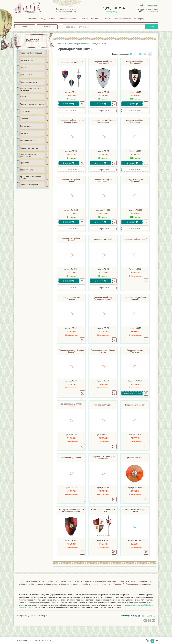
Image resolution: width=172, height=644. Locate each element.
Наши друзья (52, 596)
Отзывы (106, 19)
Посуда (23, 67)
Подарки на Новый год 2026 (31, 53)
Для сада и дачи (26, 60)
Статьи (47, 27)
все (150, 54)
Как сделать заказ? (48, 19)
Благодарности (126, 593)
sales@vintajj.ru (113, 12)
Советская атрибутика (29, 184)
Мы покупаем (37, 596)
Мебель (23, 97)
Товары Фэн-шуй (27, 170)
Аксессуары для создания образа (30, 177)
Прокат (24, 596)
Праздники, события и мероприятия (29, 155)
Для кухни (24, 133)
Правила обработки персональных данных (132, 596)
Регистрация (153, 5)
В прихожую (25, 111)
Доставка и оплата (68, 19)
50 (140, 54)
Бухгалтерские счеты (28, 82)
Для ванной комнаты (28, 141)
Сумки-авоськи (26, 75)
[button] (134, 493)
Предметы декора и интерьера (32, 104)
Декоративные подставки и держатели (31, 89)
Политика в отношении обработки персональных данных (86, 596)
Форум (24, 27)
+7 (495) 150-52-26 (113, 8)
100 (145, 54)
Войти (142, 5)
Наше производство (122, 19)
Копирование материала (106, 593)
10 (131, 54)
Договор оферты (84, 593)
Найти (151, 27)
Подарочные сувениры (29, 148)
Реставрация (140, 19)
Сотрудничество (144, 593)
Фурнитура (24, 162)
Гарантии (84, 19)
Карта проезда (67, 593)
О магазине (32, 19)
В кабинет (24, 119)
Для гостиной (25, 126)
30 (135, 54)
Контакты (95, 19)
